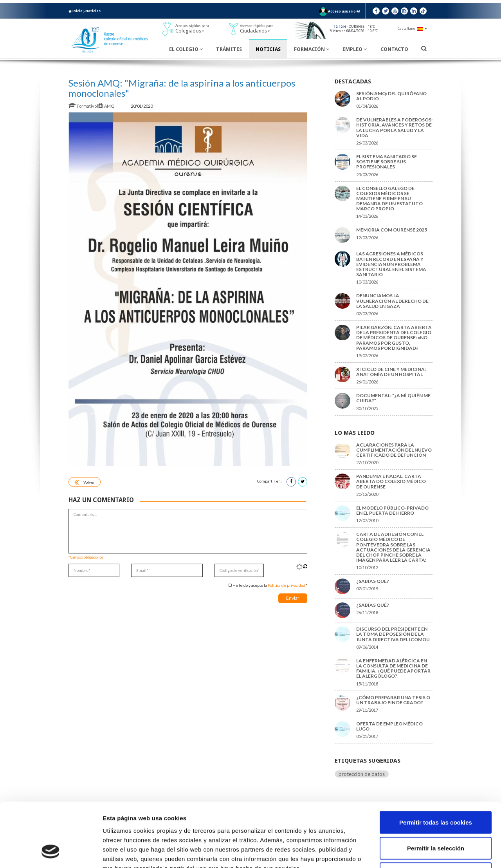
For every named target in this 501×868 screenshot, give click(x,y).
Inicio (76, 11)
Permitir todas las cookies (436, 765)
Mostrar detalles (421, 853)
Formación (312, 49)
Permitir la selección (436, 791)
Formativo (83, 106)
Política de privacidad (287, 585)
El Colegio (186, 49)
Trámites (229, 49)
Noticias (93, 11)
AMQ (106, 106)
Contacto (394, 49)
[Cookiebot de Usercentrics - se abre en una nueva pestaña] (51, 853)
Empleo (355, 49)
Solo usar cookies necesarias (436, 816)
